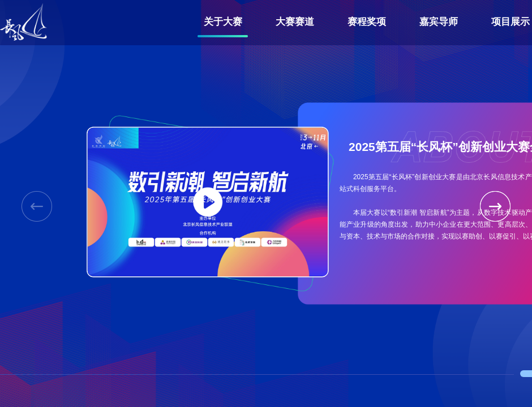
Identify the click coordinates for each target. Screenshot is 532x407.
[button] (495, 206)
